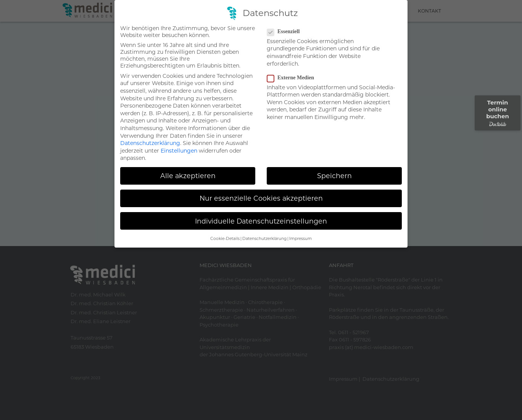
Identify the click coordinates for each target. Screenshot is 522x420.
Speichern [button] (334, 176)
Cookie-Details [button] (225, 239)
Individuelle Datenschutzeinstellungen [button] (261, 221)
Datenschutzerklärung (150, 143)
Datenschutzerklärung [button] (264, 239)
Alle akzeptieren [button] (188, 176)
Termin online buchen (498, 113)
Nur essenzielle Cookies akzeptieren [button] (261, 198)
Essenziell (286, 32)
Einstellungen (179, 151)
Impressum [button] (300, 239)
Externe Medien (293, 78)
